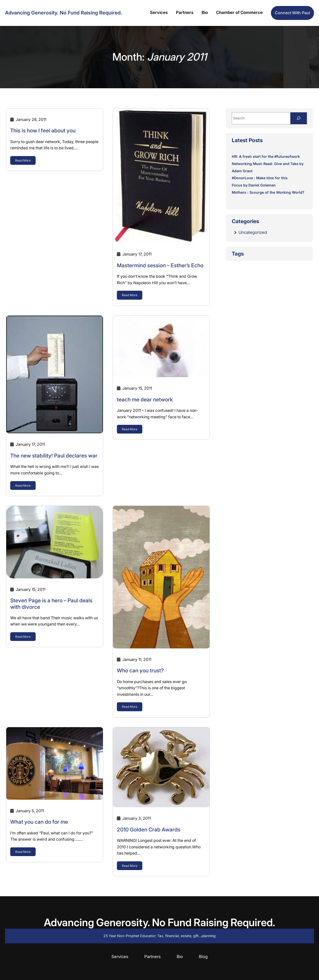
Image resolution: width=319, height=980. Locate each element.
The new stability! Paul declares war (54, 456)
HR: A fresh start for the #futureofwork (266, 156)
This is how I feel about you (43, 131)
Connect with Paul (292, 13)
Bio (180, 957)
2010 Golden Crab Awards (149, 830)
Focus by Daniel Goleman (254, 185)
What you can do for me (39, 822)
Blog (203, 957)
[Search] (299, 118)
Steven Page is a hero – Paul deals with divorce (51, 604)
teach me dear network (145, 400)
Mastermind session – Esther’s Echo (160, 265)
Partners (153, 957)
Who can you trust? (140, 670)
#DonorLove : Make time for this (260, 178)
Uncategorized (253, 232)
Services (120, 957)
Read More (23, 160)
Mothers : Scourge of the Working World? (268, 192)
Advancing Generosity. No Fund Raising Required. (64, 13)
